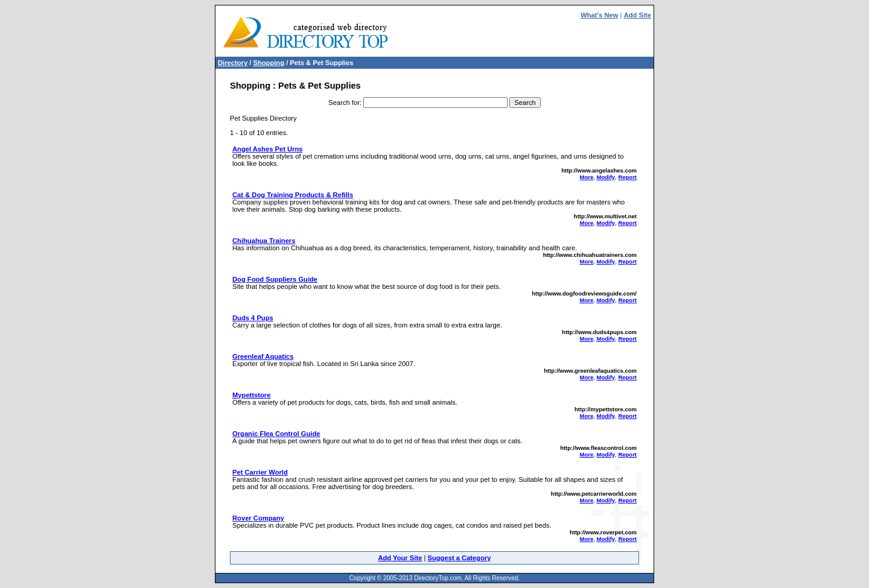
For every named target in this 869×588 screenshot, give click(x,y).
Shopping (269, 63)
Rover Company (258, 518)
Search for (344, 103)
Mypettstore (251, 395)
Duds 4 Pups (253, 318)
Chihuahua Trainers (264, 241)
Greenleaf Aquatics (263, 356)
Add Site (638, 15)
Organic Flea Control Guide (276, 434)
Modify (606, 177)
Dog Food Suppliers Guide (275, 279)
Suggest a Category (459, 558)
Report (627, 177)
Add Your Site (400, 558)
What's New (599, 15)
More (587, 177)
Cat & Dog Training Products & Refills (293, 195)
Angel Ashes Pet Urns (267, 149)
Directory (233, 63)
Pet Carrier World (260, 472)
